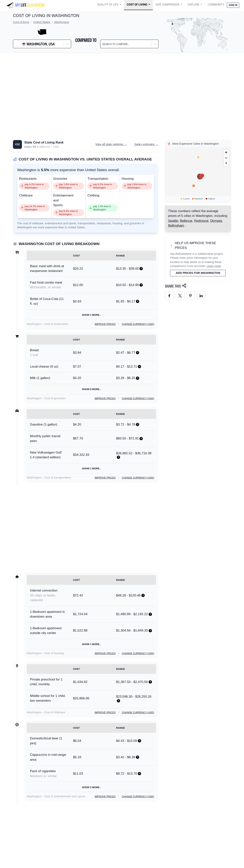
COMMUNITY (216, 5)
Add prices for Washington (198, 273)
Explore (194, 5)
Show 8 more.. (91, 389)
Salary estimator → (146, 144)
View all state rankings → (111, 144)
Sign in (233, 5)
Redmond (201, 221)
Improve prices (105, 324)
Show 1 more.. (91, 315)
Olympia (216, 221)
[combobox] (112, 44)
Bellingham (176, 226)
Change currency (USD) (138, 324)
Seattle (173, 221)
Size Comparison (168, 5)
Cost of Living (137, 5)
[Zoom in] (226, 152)
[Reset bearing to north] (226, 163)
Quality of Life (108, 5)
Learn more (214, 266)
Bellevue (186, 221)
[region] (198, 172)
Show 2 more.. (91, 787)
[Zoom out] (226, 158)
